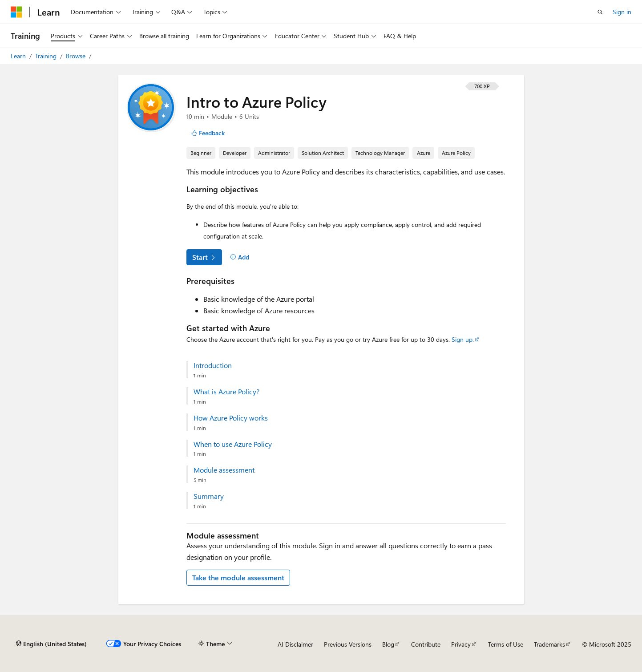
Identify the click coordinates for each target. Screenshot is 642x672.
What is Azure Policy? (226, 392)
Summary (209, 496)
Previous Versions (348, 644)
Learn (19, 56)
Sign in (622, 12)
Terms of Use (506, 644)
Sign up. (463, 339)
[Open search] (600, 12)
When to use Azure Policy (233, 444)
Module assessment (224, 470)
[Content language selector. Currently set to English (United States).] (51, 644)
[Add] (240, 257)
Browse (77, 56)
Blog (388, 644)
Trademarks (549, 644)
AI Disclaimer (295, 644)
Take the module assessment (238, 577)
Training (47, 56)
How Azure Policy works (231, 418)
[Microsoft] (16, 12)
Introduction (213, 365)
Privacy (461, 644)
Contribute (426, 644)
